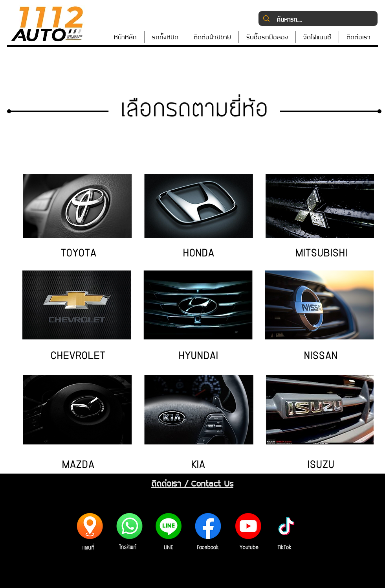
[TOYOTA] (78, 254)
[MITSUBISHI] (321, 254)
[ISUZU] (321, 466)
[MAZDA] (78, 466)
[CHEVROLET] (78, 357)
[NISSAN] (321, 357)
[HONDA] (198, 254)
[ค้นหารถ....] (318, 19)
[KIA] (198, 466)
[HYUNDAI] (198, 357)
